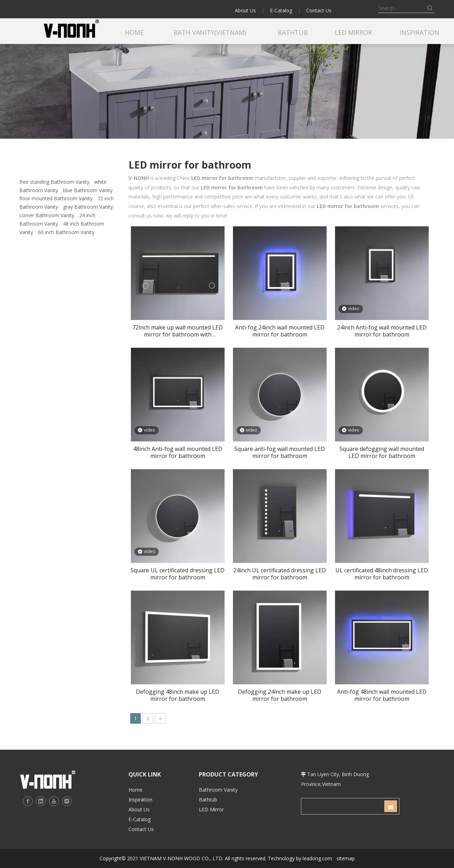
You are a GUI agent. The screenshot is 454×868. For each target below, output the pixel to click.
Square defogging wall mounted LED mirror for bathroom (382, 452)
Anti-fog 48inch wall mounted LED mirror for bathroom (382, 695)
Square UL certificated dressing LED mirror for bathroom (178, 574)
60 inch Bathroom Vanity (66, 232)
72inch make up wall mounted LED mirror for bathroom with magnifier (178, 331)
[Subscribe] (391, 806)
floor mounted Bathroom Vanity (56, 198)
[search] (342, 806)
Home (135, 790)
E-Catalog (281, 10)
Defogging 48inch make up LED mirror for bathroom (178, 695)
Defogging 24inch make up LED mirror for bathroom (280, 695)
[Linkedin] (41, 801)
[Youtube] (54, 801)
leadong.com (317, 858)
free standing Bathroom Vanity (54, 182)
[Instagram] (67, 801)
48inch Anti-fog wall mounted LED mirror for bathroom (178, 452)
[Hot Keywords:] (430, 8)
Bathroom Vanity (218, 790)
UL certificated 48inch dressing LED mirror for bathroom (382, 574)
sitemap (346, 858)
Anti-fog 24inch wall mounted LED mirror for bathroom (280, 331)
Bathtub (208, 800)
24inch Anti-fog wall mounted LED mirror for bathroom (382, 331)
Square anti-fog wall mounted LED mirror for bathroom (280, 452)
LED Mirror (211, 809)
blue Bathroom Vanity (88, 190)
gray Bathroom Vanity (88, 207)
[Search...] (402, 8)
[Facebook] (28, 801)
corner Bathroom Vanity (47, 215)
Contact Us (319, 10)
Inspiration (140, 800)
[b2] (227, 91)
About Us (245, 10)
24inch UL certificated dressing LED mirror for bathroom (280, 574)
